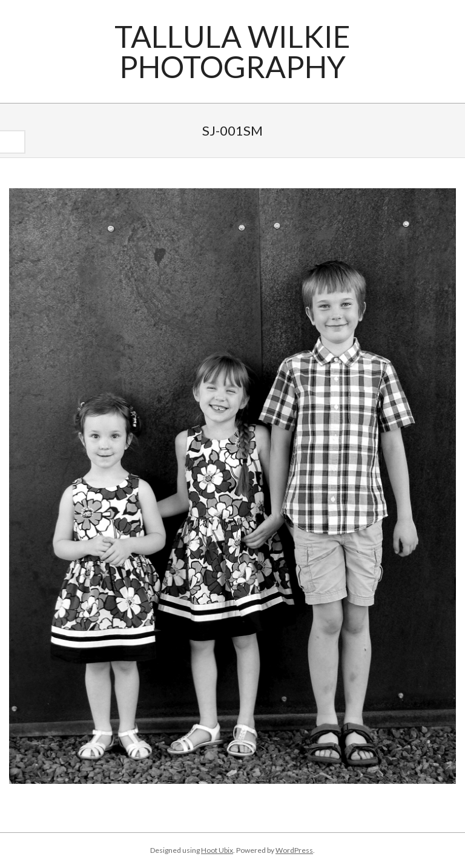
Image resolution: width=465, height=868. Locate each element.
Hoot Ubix (217, 850)
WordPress (294, 850)
